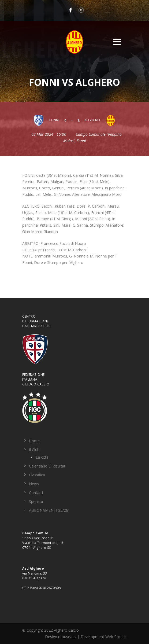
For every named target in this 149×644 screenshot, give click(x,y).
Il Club (34, 450)
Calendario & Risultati (48, 466)
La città (42, 457)
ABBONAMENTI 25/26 (49, 510)
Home (34, 441)
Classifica (37, 475)
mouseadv (67, 637)
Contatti (36, 493)
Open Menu (117, 42)
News (34, 484)
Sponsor (36, 501)
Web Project (116, 637)
